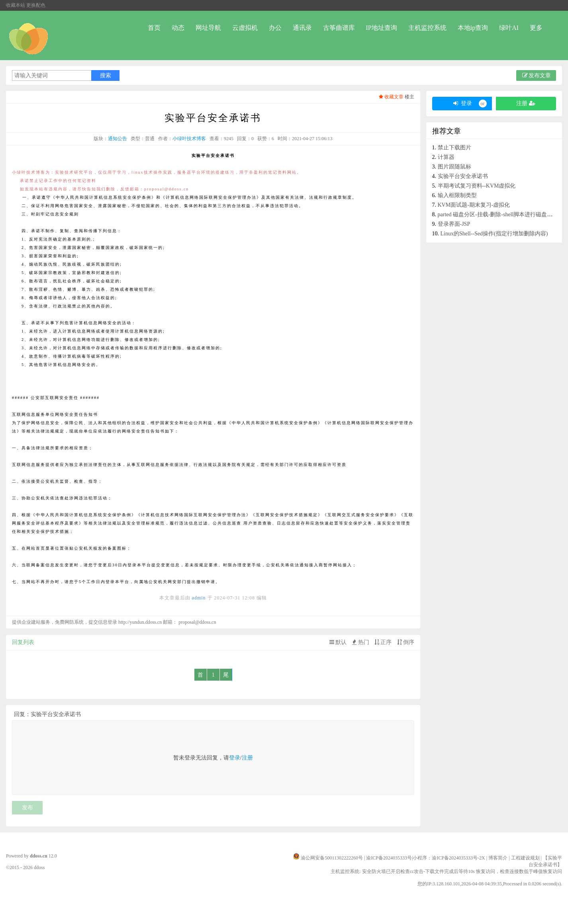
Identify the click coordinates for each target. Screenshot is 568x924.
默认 (337, 642)
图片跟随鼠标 (454, 167)
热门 (360, 642)
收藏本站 (16, 5)
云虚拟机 (245, 28)
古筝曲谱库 (339, 28)
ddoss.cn (39, 856)
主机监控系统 (427, 28)
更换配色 (36, 5)
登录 (235, 758)
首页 (154, 28)
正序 (382, 642)
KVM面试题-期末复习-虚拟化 (474, 205)
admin (199, 598)
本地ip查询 (473, 28)
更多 (536, 28)
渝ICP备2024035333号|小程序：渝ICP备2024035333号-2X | (427, 858)
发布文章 (536, 75)
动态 (178, 28)
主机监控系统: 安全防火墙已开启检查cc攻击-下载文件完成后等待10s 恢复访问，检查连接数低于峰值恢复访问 (446, 871)
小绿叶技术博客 (189, 139)
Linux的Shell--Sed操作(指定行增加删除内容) (494, 234)
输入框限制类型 (457, 195)
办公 (275, 28)
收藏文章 (391, 97)
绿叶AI (509, 28)
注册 (247, 758)
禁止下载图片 (454, 148)
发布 (27, 808)
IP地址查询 (382, 28)
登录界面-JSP (454, 224)
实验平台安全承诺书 (463, 176)
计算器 (446, 157)
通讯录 (302, 28)
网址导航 (208, 28)
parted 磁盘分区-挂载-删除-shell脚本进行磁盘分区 (498, 214)
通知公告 (118, 139)
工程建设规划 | (527, 858)
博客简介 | (499, 858)
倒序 (405, 642)
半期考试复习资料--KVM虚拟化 (477, 186)
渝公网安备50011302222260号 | (333, 858)
